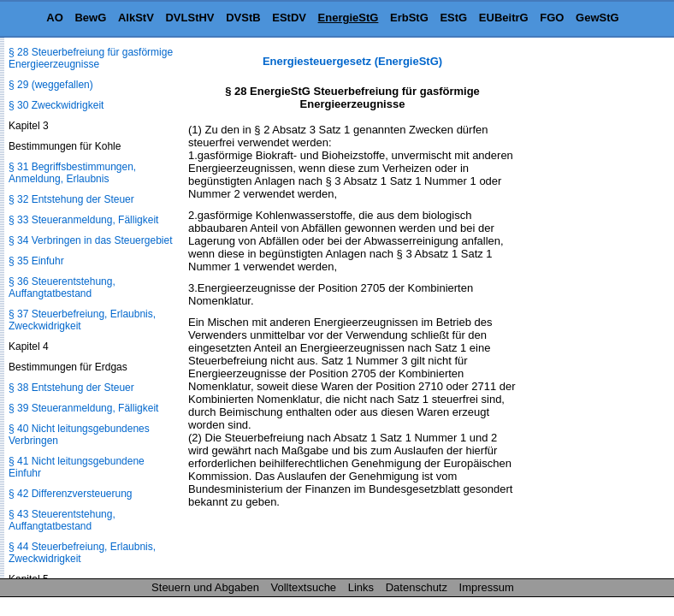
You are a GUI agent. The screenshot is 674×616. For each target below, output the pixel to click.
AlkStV (136, 18)
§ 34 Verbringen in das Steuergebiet (90, 240)
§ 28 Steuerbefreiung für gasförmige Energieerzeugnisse (91, 58)
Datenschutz (417, 587)
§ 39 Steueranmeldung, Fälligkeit (83, 408)
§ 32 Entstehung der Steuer (71, 199)
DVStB (243, 18)
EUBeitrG (504, 18)
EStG (453, 18)
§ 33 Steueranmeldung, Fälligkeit (83, 220)
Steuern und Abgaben (205, 587)
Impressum (487, 587)
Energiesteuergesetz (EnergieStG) (352, 61)
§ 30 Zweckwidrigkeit (56, 105)
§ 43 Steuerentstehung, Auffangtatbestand (62, 520)
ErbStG (409, 18)
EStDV (289, 18)
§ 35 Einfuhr (36, 261)
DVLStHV (189, 18)
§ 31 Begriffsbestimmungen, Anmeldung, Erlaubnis (72, 173)
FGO (552, 18)
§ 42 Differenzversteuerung (71, 494)
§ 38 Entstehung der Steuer (71, 388)
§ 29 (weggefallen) (51, 85)
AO (55, 18)
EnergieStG (349, 18)
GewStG (597, 18)
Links (361, 587)
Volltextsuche (304, 587)
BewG (90, 18)
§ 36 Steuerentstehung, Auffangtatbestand (62, 287)
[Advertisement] (588, 311)
